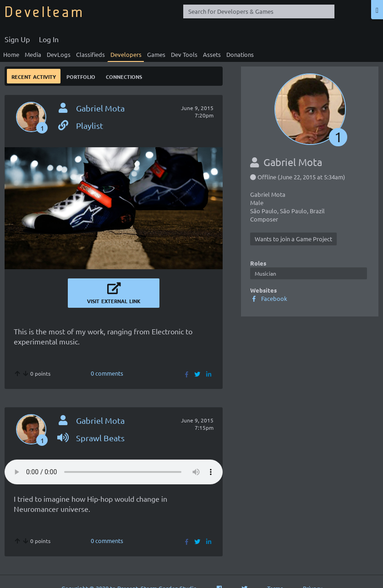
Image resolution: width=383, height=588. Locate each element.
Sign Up (17, 39)
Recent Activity (34, 76)
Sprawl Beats (91, 438)
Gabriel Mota (100, 108)
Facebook (269, 298)
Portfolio (81, 76)
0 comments (107, 373)
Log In (49, 39)
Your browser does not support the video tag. (114, 472)
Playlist (80, 125)
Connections (124, 76)
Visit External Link (114, 293)
